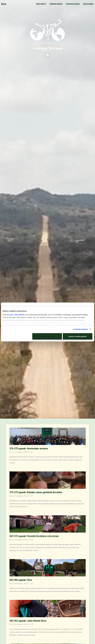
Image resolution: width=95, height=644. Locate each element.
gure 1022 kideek (17, 315)
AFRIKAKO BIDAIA (56, 4)
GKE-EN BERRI (88, 4)
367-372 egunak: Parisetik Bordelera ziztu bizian (34, 536)
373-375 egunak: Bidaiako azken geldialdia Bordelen (36, 492)
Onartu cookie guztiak (78, 336)
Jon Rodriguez (17, 452)
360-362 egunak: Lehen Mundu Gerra (28, 621)
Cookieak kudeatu (80, 329)
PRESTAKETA (41, 4)
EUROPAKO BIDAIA (73, 4)
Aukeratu (47, 336)
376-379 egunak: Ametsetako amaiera (29, 449)
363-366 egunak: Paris (21, 580)
